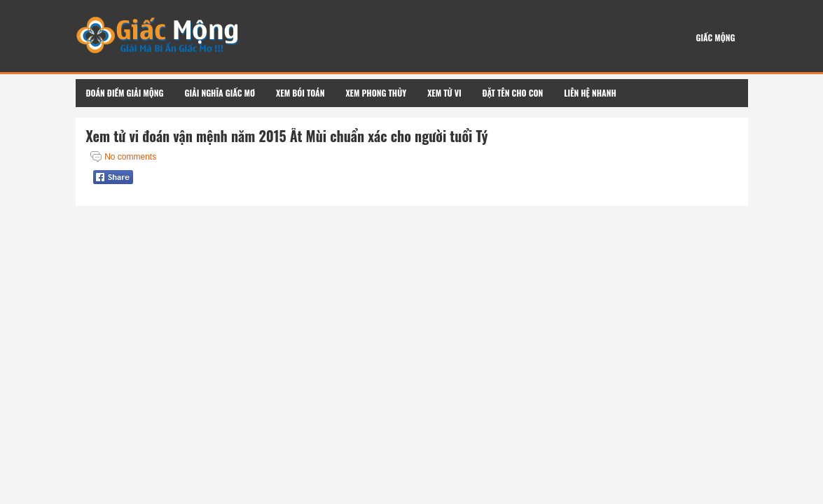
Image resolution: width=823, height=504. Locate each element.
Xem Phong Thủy (376, 93)
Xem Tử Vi (444, 93)
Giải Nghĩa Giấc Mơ (220, 93)
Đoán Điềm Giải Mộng (125, 93)
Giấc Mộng (715, 37)
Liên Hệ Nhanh (590, 93)
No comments (130, 157)
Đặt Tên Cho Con (513, 93)
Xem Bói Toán (300, 93)
